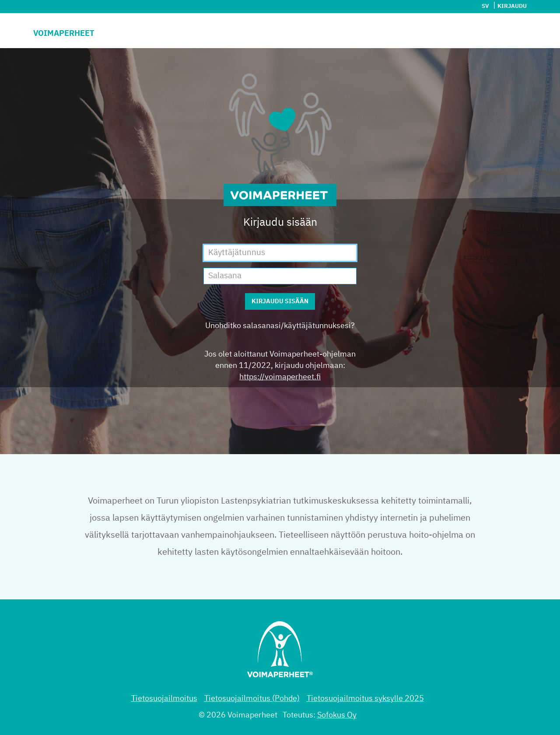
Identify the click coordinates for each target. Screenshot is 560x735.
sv (485, 6)
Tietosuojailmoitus (164, 699)
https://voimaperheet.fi (280, 377)
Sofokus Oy (337, 715)
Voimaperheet (64, 34)
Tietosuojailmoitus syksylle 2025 (365, 699)
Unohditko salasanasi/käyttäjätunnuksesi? (280, 326)
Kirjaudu (512, 6)
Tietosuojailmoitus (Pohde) (252, 699)
